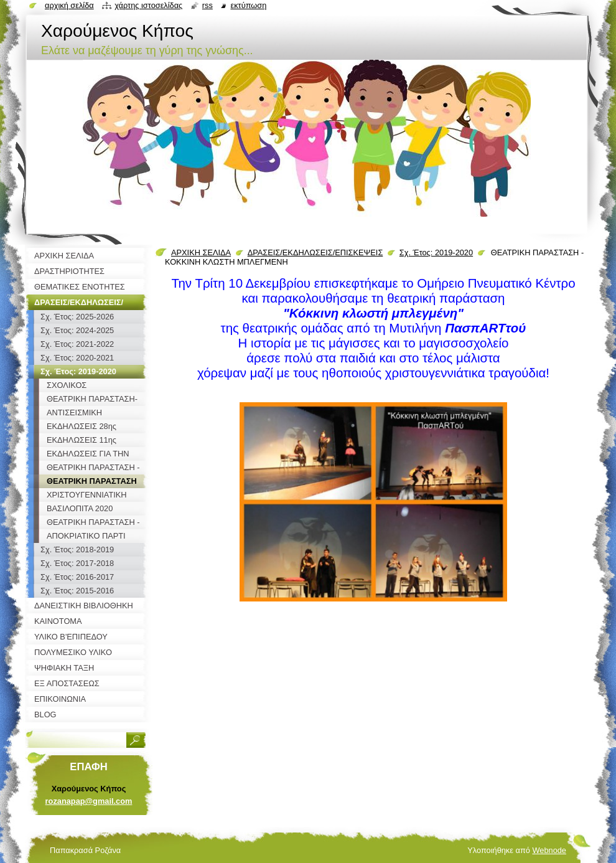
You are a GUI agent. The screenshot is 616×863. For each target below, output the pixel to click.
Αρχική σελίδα (69, 5)
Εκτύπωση (248, 5)
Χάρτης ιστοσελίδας (148, 5)
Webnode (549, 850)
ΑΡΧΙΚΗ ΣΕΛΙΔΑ (201, 252)
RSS (208, 5)
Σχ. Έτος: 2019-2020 (436, 252)
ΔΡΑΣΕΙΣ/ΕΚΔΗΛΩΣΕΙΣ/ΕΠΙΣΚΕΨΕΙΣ (315, 252)
